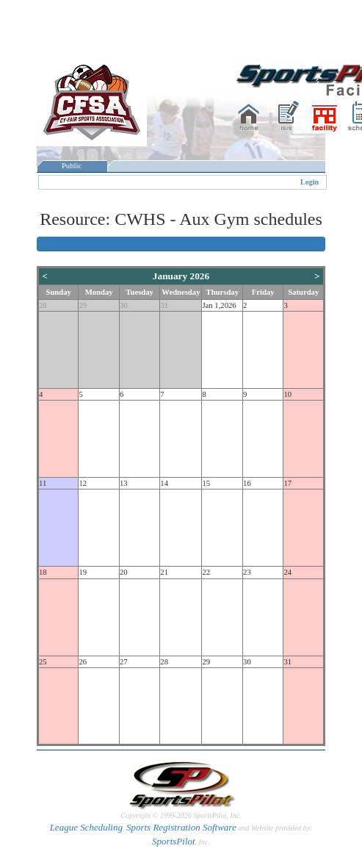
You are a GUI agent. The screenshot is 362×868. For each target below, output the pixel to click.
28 (43, 305)
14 (164, 483)
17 (287, 483)
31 (164, 305)
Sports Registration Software (181, 827)
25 (43, 662)
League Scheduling (86, 827)
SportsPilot (174, 841)
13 (124, 483)
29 (83, 305)
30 (124, 305)
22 (206, 572)
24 (287, 572)
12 (83, 483)
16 (247, 483)
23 (247, 572)
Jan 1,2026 (219, 305)
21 (164, 572)
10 (287, 394)
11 (43, 483)
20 (124, 572)
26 (83, 662)
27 (124, 662)
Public (72, 166)
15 (206, 483)
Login (309, 182)
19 (83, 572)
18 (43, 572)
